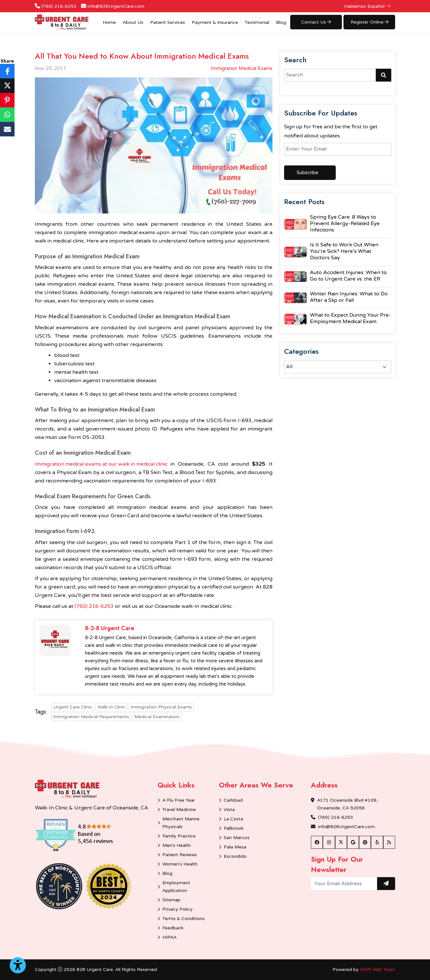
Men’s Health (177, 845)
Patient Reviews (180, 855)
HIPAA (169, 937)
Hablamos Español (367, 6)
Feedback (173, 928)
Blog (281, 22)
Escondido (235, 856)
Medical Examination (157, 717)
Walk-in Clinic (112, 707)
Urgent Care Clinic (73, 707)
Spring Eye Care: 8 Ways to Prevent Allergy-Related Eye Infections (345, 223)
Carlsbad (233, 800)
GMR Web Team (378, 970)
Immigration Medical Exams (242, 68)
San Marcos (237, 838)
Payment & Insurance (215, 22)
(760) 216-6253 (59, 6)
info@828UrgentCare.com (116, 6)
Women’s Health (180, 864)
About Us (133, 22)
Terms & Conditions (184, 919)
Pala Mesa (235, 847)
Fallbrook (234, 828)
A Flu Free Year (179, 800)
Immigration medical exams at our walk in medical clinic (101, 464)
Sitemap (171, 900)
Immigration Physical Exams (161, 707)
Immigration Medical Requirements (91, 717)
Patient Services (168, 22)
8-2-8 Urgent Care (110, 629)
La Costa (233, 819)
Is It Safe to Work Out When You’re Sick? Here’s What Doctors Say (344, 251)
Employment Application (176, 887)
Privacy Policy (178, 909)
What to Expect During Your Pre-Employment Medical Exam (350, 318)
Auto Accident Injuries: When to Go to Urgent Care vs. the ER (348, 276)
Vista (229, 810)
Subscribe (307, 173)
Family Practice (179, 836)
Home (109, 22)
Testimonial (257, 22)
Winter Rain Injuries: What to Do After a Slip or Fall (349, 297)
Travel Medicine (179, 810)
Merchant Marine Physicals (181, 823)
